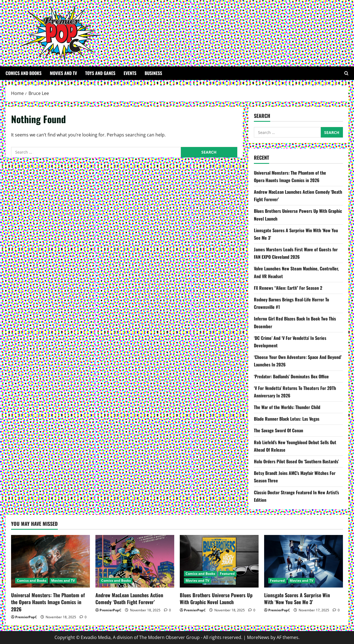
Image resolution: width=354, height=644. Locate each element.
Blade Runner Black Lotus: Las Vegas (287, 419)
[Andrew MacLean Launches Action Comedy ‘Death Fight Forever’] (135, 561)
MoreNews (258, 637)
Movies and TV (63, 73)
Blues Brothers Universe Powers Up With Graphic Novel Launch (216, 598)
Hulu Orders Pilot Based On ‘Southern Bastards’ (296, 461)
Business (153, 73)
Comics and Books (24, 73)
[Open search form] (346, 73)
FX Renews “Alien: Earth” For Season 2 (289, 288)
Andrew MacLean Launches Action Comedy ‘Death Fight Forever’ (129, 598)
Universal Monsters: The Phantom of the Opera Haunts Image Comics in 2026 (48, 602)
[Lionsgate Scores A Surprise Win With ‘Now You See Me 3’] (304, 561)
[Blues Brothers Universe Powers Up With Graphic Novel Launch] (219, 561)
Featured (227, 574)
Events (130, 73)
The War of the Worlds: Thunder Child (287, 407)
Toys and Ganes (100, 73)
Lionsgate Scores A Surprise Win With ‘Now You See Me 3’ (297, 598)
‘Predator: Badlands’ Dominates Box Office (291, 376)
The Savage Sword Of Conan (278, 430)
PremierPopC (26, 617)
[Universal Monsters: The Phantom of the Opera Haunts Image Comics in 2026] (50, 561)
